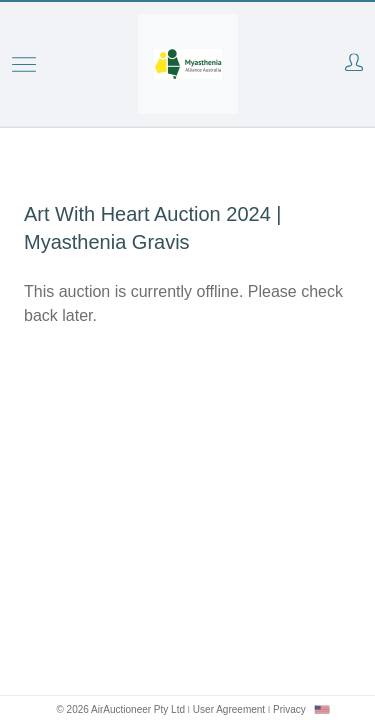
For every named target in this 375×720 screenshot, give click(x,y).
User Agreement (229, 709)
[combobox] (322, 709)
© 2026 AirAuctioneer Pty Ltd (120, 709)
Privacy (289, 709)
